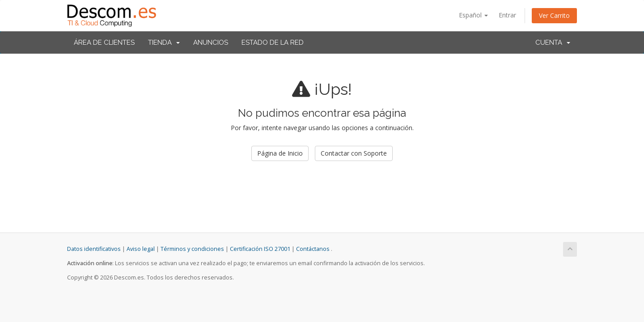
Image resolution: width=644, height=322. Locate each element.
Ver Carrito (554, 15)
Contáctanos (313, 249)
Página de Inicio (280, 153)
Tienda (164, 42)
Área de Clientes (104, 42)
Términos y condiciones (192, 249)
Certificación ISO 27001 (260, 249)
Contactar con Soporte (354, 153)
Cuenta (553, 42)
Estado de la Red (273, 42)
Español (473, 15)
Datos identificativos (94, 249)
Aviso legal (141, 249)
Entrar (507, 15)
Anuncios (211, 42)
